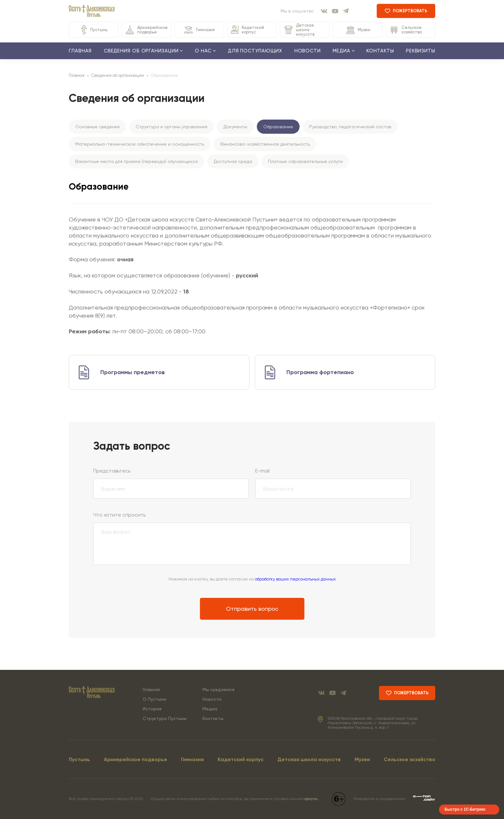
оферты (311, 799)
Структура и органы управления (171, 127)
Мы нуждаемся (218, 689)
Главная (80, 51)
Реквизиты (421, 51)
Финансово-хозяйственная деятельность (265, 144)
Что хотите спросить (119, 515)
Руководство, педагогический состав (350, 127)
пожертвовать (406, 11)
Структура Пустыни (165, 718)
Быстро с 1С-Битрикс (465, 809)
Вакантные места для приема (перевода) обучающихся (136, 161)
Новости (308, 51)
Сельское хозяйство (406, 30)
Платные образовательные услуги (305, 161)
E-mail (262, 471)
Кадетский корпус (248, 30)
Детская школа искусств (299, 30)
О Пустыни (154, 699)
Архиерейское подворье (146, 30)
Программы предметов (133, 372)
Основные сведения (97, 127)
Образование (278, 127)
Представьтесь (112, 471)
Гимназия (199, 30)
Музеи (358, 30)
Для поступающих (255, 51)
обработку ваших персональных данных (295, 579)
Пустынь (94, 30)
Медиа (210, 709)
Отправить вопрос (252, 609)
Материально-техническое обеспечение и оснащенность (140, 144)
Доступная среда (233, 161)
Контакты (380, 51)
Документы (235, 127)
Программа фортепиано (320, 372)
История (152, 709)
